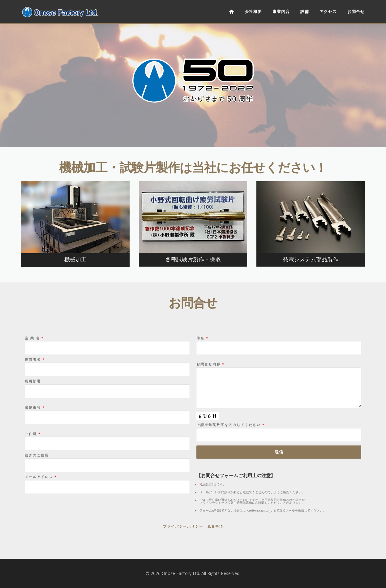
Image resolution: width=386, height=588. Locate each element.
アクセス (328, 12)
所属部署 (107, 539)
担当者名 (107, 518)
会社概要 (253, 12)
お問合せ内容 (279, 538)
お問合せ (356, 12)
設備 (305, 12)
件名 (279, 496)
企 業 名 (107, 496)
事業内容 (281, 12)
